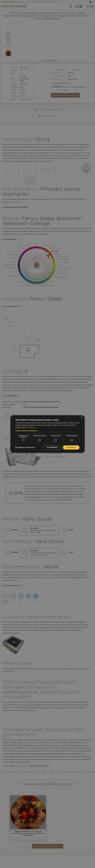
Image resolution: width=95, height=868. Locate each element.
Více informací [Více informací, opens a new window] (31, 427)
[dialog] (47, 434)
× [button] (82, 417)
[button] (47, 431)
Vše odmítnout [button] (52, 447)
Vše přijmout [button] (71, 447)
